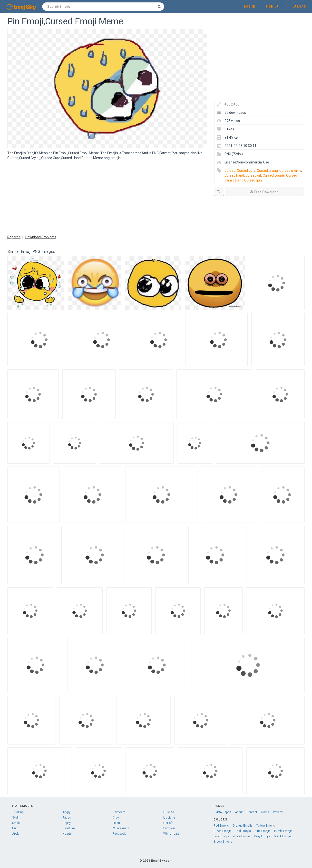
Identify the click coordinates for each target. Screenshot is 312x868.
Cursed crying (267, 171)
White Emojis (242, 836)
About (239, 812)
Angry (67, 812)
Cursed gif (253, 175)
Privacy (278, 812)
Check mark (121, 828)
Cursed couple (274, 175)
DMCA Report (222, 812)
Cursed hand (234, 175)
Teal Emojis (243, 831)
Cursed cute (246, 171)
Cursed (230, 171)
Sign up (272, 7)
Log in (250, 7)
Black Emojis (283, 836)
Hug (15, 828)
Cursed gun (253, 180)
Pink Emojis (221, 836)
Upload (299, 7)
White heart (171, 834)
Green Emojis (223, 831)
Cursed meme (290, 171)
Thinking (18, 812)
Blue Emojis (263, 831)
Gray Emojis (262, 836)
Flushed (169, 812)
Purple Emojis (283, 831)
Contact (252, 812)
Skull (15, 818)
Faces (67, 818)
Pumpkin (169, 828)
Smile (16, 823)
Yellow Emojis (266, 826)
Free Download (264, 192)
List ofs (168, 823)
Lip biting (169, 818)
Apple (16, 834)
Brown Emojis (223, 842)
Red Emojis (221, 826)
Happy (67, 823)
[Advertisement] (107, 197)
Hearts (67, 834)
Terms (265, 812)
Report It (14, 237)
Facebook (119, 834)
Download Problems (41, 237)
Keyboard (119, 812)
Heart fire (69, 828)
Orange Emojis (243, 826)
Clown (117, 818)
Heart (117, 823)
